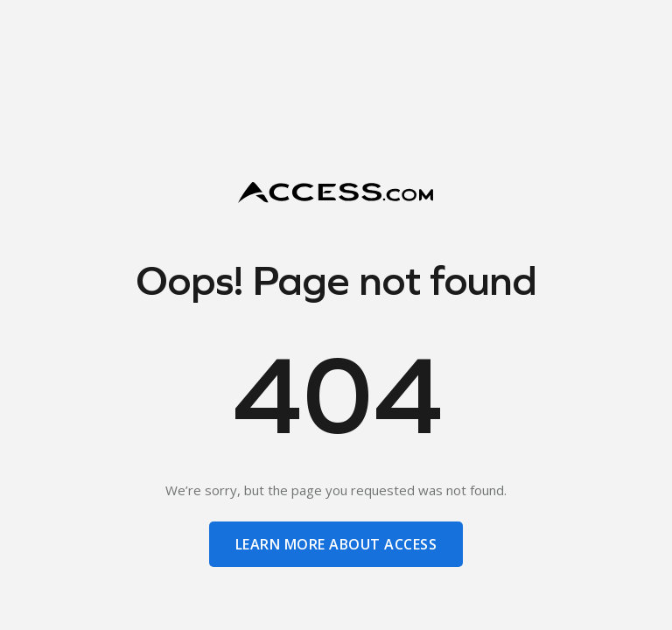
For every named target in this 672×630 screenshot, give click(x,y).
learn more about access (336, 544)
